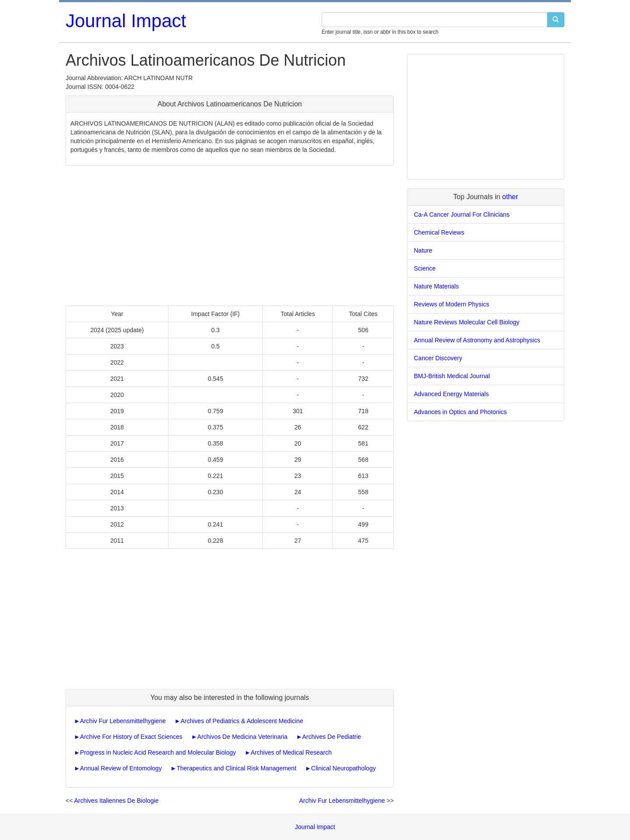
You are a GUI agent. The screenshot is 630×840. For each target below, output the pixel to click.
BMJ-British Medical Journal (452, 376)
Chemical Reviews (439, 232)
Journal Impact (126, 21)
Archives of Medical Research (291, 752)
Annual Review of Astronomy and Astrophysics (477, 340)
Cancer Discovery (438, 358)
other (510, 197)
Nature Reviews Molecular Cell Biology (467, 322)
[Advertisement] (230, 235)
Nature (423, 250)
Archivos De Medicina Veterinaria (242, 737)
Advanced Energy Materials (451, 394)
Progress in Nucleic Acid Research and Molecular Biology (158, 752)
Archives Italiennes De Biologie (116, 801)
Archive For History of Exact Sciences (131, 737)
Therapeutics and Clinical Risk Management (236, 768)
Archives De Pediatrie (332, 737)
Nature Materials (436, 286)
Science (425, 268)
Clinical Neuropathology (343, 768)
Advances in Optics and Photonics (460, 412)
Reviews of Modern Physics (451, 304)
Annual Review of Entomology (121, 768)
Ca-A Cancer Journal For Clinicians (462, 214)
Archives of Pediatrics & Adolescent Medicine (242, 721)
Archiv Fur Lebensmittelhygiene (123, 721)
